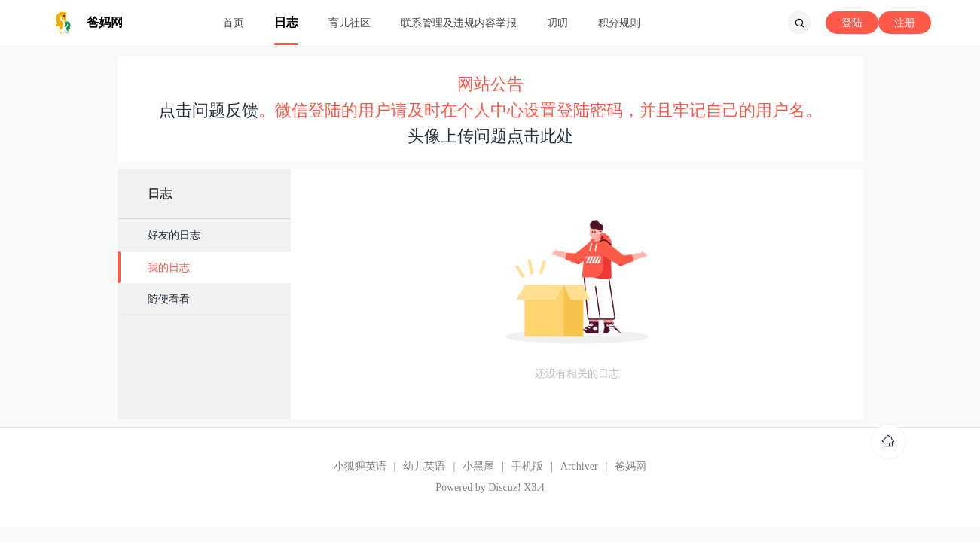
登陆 (852, 23)
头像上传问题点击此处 (490, 136)
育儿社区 (350, 23)
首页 (234, 23)
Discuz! (505, 487)
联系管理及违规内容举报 (459, 23)
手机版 (527, 466)
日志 (286, 22)
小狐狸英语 (360, 466)
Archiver (579, 466)
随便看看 (169, 299)
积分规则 (619, 23)
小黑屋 (478, 466)
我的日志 (169, 267)
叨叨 (557, 23)
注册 (905, 23)
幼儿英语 (424, 466)
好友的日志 (174, 235)
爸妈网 (630, 466)
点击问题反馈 (209, 110)
